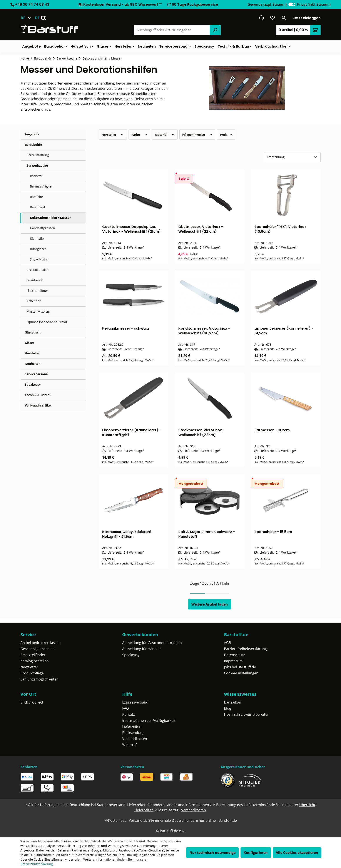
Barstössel (38, 207)
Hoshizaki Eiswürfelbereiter (246, 714)
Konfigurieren (256, 853)
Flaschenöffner (37, 291)
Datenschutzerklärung (37, 864)
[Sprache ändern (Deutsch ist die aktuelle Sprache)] (28, 18)
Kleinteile (37, 238)
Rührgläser (38, 249)
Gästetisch (33, 332)
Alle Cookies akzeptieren (297, 853)
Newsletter (29, 667)
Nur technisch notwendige (212, 853)
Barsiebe (36, 197)
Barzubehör (33, 145)
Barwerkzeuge (37, 165)
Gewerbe (267, 4)
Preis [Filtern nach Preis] (226, 135)
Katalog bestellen (35, 661)
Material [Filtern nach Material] (165, 135)
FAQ (125, 708)
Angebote (32, 134)
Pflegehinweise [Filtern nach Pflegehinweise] (197, 135)
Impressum (233, 661)
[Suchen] (215, 30)
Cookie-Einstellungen (241, 673)
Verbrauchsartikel (38, 405)
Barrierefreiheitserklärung (245, 649)
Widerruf (130, 745)
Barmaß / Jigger (41, 186)
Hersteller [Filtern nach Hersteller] (113, 135)
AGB (227, 643)
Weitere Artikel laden (210, 604)
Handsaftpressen (43, 228)
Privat (314, 4)
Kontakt (129, 714)
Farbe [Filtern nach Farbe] (139, 135)
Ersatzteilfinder (33, 655)
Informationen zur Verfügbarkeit (149, 720)
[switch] (292, 4)
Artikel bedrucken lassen (41, 643)
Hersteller (32, 353)
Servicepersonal (37, 374)
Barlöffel (36, 176)
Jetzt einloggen (307, 18)
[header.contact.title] (261, 18)
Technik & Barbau (38, 395)
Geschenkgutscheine (38, 649)
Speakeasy (33, 384)
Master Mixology (38, 311)
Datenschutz (234, 655)
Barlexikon (233, 702)
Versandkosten (135, 739)
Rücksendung (133, 733)
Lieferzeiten (132, 727)
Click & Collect (32, 702)
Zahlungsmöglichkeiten (39, 679)
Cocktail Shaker (38, 270)
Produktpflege (32, 673)
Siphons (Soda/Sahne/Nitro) (47, 322)
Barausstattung (38, 155)
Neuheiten (33, 364)
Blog (228, 708)
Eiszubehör (35, 280)
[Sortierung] (292, 157)
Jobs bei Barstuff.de (240, 667)
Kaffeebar (34, 301)
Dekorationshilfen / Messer (50, 218)
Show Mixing (39, 259)
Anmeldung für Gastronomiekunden (152, 643)
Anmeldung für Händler (142, 649)
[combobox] (172, 30)
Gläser (29, 343)
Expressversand (135, 702)
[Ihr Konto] (284, 18)
